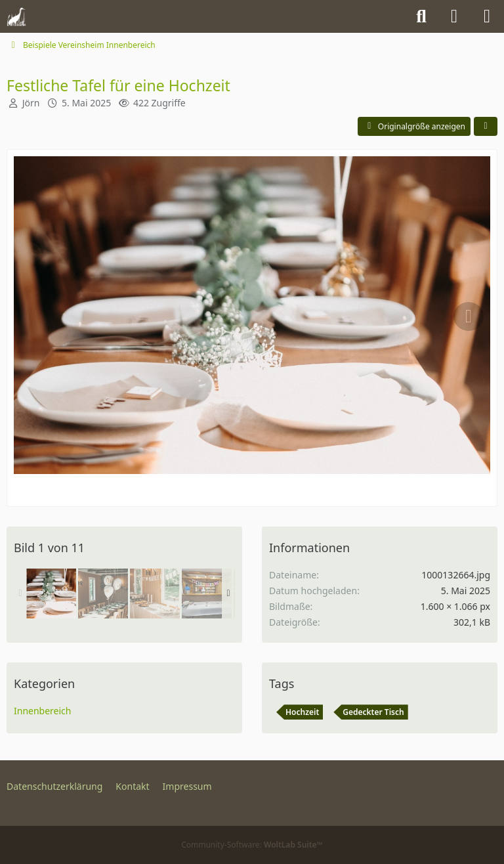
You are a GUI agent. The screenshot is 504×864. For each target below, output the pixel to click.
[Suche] (421, 16)
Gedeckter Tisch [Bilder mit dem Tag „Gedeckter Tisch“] (373, 712)
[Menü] (487, 16)
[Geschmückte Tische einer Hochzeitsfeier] (103, 594)
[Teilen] (486, 127)
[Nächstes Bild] (469, 316)
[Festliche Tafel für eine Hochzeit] (51, 594)
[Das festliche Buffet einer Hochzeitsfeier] (155, 594)
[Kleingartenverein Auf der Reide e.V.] (16, 16)
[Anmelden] (454, 16)
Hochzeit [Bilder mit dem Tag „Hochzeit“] (302, 712)
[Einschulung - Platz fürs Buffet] (207, 594)
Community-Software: (252, 845)
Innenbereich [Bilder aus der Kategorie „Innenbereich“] (43, 711)
